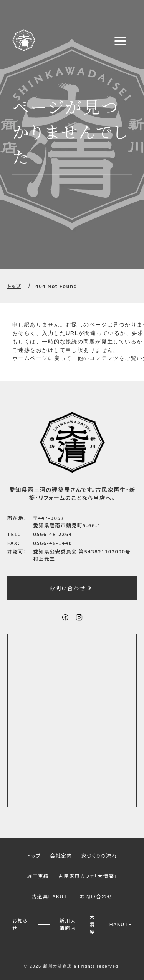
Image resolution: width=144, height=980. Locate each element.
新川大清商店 (68, 924)
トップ (14, 286)
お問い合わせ (72, 588)
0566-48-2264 (52, 534)
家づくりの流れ (99, 856)
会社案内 (61, 856)
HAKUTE (120, 924)
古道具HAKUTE (51, 896)
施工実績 (38, 876)
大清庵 (92, 924)
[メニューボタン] (120, 41)
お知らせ (20, 924)
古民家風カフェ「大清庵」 (87, 876)
